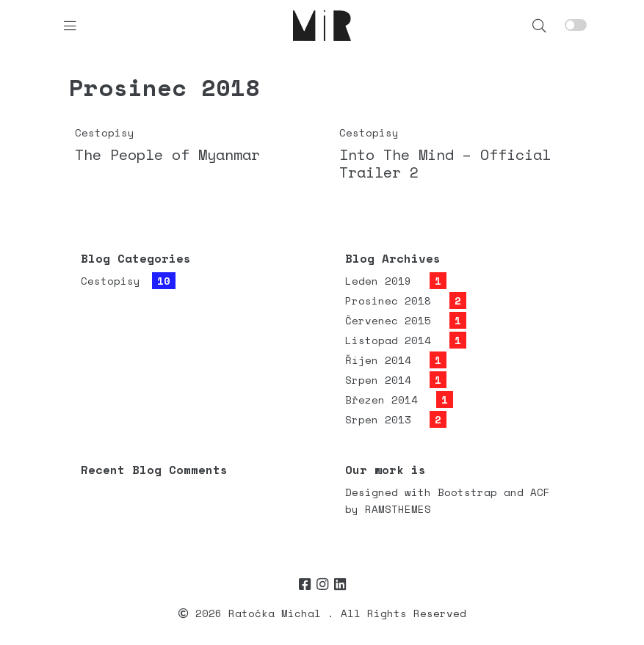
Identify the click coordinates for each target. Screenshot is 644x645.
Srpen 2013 (378, 419)
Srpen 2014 (378, 380)
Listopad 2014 (388, 340)
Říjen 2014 (378, 360)
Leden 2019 (378, 281)
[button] (539, 25)
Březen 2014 (381, 400)
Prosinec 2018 (388, 300)
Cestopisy (105, 132)
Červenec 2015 (388, 320)
